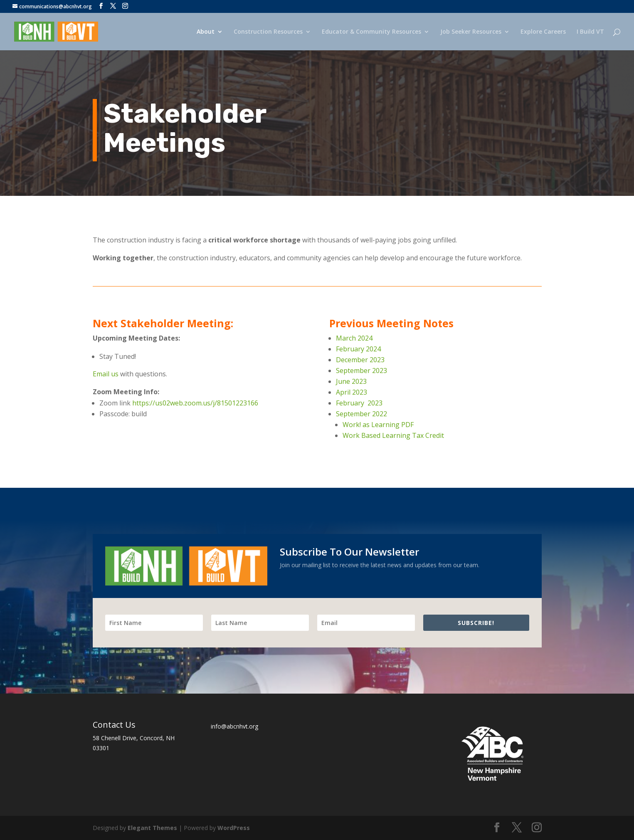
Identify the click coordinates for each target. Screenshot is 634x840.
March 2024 (354, 338)
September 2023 (361, 371)
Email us (106, 374)
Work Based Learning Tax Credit (393, 435)
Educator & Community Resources (371, 32)
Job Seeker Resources (471, 32)
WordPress (234, 828)
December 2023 (360, 360)
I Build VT (590, 32)
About (206, 32)
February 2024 (358, 349)
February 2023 (359, 403)
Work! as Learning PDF (378, 425)
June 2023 (351, 381)
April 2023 (352, 392)
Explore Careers (543, 32)
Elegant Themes (152, 828)
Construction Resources (268, 32)
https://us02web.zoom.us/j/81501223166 (195, 403)
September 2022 (361, 414)
